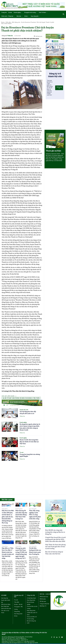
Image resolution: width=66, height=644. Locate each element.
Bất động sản (16, 22)
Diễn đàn (8, 22)
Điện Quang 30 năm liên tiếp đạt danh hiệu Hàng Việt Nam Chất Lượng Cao (21, 514)
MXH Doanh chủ (44, 595)
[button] (64, 14)
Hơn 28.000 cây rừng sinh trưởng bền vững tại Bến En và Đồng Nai (55, 531)
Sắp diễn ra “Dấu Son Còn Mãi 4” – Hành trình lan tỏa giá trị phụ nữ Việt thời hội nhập (8, 551)
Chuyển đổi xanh (24, 410)
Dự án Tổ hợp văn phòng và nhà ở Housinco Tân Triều (21, 398)
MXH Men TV (43, 605)
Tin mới (21, 452)
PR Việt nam (43, 600)
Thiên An (10, 36)
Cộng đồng (5, 509)
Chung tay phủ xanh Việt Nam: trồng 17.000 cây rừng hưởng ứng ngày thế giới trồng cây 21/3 (21, 552)
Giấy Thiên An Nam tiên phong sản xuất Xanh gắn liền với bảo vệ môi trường (55, 543)
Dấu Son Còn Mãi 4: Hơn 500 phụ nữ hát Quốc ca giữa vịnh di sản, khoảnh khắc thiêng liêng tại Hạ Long (7, 516)
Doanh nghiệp (23, 422)
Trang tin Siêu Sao (45, 603)
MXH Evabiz (43, 598)
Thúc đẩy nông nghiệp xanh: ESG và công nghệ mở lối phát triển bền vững (35, 514)
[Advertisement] (22, 475)
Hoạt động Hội (33, 509)
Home (3, 22)
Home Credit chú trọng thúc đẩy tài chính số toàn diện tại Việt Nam (29, 442)
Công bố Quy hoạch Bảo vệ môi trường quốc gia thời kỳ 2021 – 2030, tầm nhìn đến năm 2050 (55, 537)
